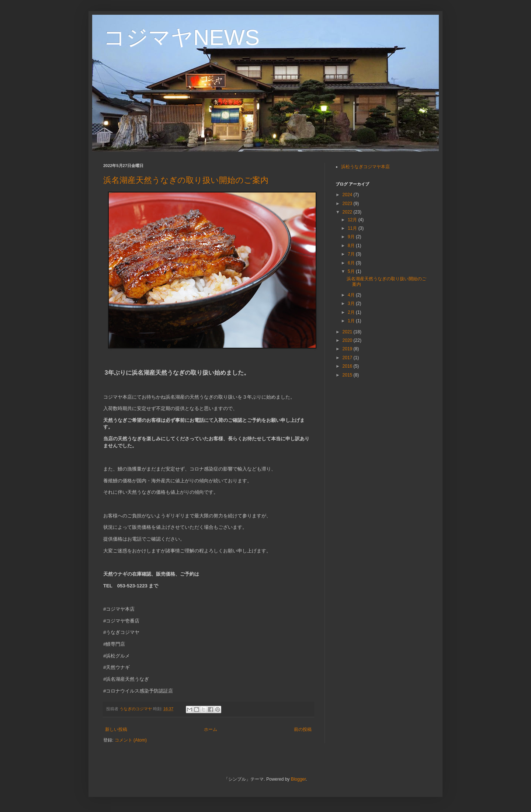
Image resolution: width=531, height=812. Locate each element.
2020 (348, 340)
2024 (348, 195)
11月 (353, 228)
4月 (352, 295)
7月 (352, 254)
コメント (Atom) (131, 740)
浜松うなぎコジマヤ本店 (365, 167)
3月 (352, 303)
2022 (348, 212)
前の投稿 (303, 729)
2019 (348, 349)
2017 (348, 358)
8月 (352, 246)
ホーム (211, 729)
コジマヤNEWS (181, 37)
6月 (352, 263)
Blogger (299, 779)
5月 (352, 271)
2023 (348, 204)
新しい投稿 (116, 729)
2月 (352, 312)
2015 (348, 375)
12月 (353, 220)
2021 (348, 332)
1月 (352, 321)
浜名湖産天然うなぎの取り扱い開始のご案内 (186, 180)
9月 (352, 237)
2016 (348, 366)
